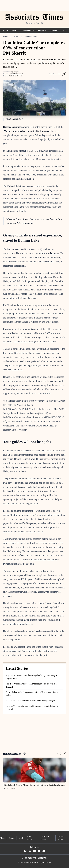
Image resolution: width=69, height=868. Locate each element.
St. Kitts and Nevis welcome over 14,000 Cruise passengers (30, 701)
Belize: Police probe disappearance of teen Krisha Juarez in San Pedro (32, 694)
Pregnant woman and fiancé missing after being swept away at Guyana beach (31, 677)
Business (54, 30)
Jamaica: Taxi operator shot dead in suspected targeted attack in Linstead (32, 708)
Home (5, 30)
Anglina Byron (15, 72)
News (16, 37)
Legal (21, 838)
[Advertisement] (34, 5)
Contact (12, 838)
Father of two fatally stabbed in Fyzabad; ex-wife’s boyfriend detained (31, 685)
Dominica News (31, 37)
